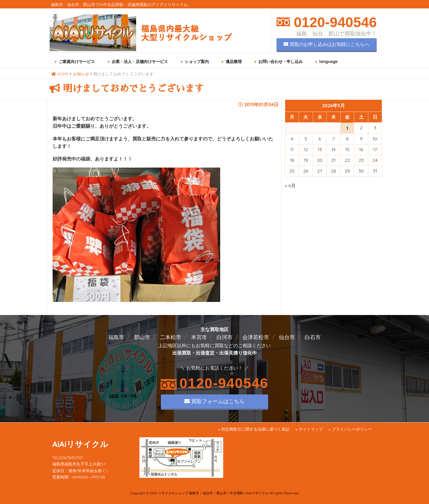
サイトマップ (311, 429)
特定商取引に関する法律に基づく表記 (255, 429)
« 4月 (290, 186)
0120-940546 (333, 22)
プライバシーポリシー (352, 429)
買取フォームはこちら (214, 401)
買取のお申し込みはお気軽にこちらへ (326, 44)
